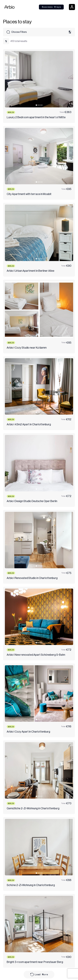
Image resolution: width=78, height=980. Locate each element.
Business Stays (51, 7)
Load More (39, 975)
